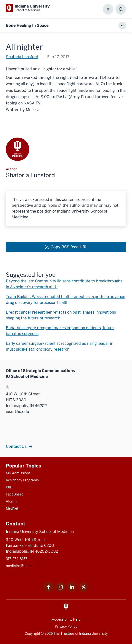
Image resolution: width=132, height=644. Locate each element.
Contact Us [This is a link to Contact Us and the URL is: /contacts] (16, 446)
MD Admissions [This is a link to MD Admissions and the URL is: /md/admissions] (18, 473)
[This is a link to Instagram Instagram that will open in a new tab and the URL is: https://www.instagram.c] (60, 591)
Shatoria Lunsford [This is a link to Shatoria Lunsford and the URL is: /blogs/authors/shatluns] (22, 57)
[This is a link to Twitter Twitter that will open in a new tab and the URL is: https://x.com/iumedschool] (84, 591)
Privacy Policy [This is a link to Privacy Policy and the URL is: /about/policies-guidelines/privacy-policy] (66, 626)
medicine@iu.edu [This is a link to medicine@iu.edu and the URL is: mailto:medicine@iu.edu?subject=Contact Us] (20, 566)
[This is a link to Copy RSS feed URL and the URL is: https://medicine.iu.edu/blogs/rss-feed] (66, 247)
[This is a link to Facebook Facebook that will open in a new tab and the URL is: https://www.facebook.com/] (48, 591)
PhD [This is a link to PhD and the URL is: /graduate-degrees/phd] (9, 487)
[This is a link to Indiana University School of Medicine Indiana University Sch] (28, 8)
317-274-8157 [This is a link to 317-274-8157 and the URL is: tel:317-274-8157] (17, 559)
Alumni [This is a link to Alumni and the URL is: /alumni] (12, 501)
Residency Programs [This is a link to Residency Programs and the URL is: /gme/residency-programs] (22, 480)
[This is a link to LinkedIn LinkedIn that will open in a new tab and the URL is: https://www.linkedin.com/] (72, 591)
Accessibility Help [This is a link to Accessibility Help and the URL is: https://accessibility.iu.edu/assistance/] (66, 619)
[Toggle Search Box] (121, 9)
